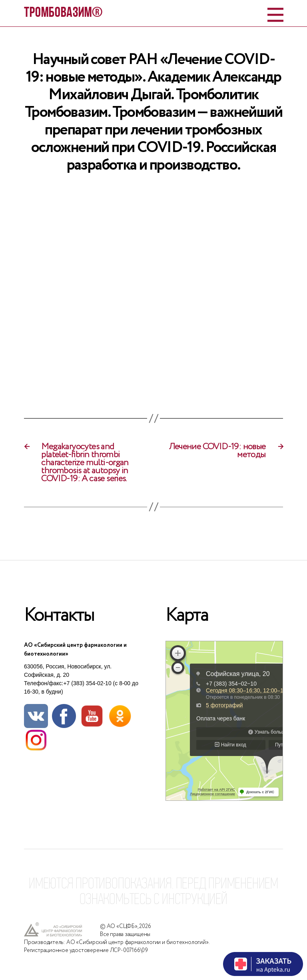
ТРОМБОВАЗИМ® (63, 13)
